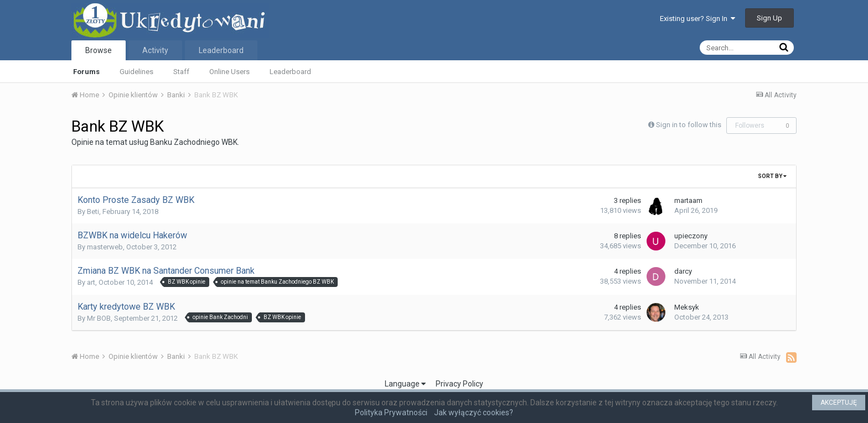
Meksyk (687, 307)
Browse (99, 50)
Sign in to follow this (689, 125)
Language (405, 384)
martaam (688, 200)
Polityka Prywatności (391, 412)
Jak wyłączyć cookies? (474, 412)
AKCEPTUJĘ (839, 403)
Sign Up (769, 18)
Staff (181, 72)
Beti (93, 211)
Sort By (772, 176)
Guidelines (136, 72)
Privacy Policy (459, 384)
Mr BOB (99, 318)
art (91, 282)
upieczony (691, 236)
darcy (683, 271)
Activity (155, 50)
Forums (86, 72)
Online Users (229, 72)
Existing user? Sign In (697, 19)
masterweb (105, 247)
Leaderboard (290, 72)
